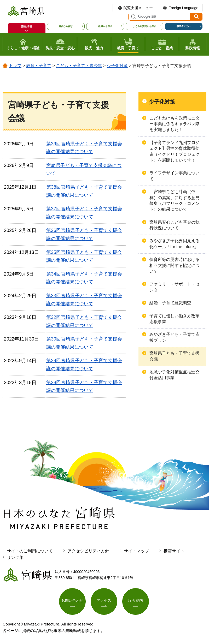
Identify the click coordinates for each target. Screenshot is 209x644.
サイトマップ (136, 551)
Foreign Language (183, 8)
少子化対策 (117, 66)
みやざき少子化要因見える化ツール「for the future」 (175, 244)
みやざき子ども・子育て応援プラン (175, 337)
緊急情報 (27, 27)
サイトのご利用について (30, 551)
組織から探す (105, 26)
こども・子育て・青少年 (79, 66)
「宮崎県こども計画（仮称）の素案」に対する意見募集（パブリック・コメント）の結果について (175, 200)
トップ (15, 66)
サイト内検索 (133, 17)
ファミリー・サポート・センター (175, 287)
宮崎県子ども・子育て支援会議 (175, 356)
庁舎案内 (136, 600)
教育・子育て (39, 66)
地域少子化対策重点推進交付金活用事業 (175, 375)
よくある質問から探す (144, 26)
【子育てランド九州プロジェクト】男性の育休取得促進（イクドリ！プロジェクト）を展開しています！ (175, 151)
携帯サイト (174, 551)
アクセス (104, 600)
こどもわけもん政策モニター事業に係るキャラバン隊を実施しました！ (175, 124)
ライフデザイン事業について (175, 176)
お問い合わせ (72, 600)
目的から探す (66, 26)
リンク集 (15, 557)
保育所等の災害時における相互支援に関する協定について (175, 265)
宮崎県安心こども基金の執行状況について (175, 225)
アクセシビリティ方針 (88, 551)
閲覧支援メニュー (138, 8)
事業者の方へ (184, 26)
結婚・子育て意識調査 (170, 303)
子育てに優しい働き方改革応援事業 (175, 319)
